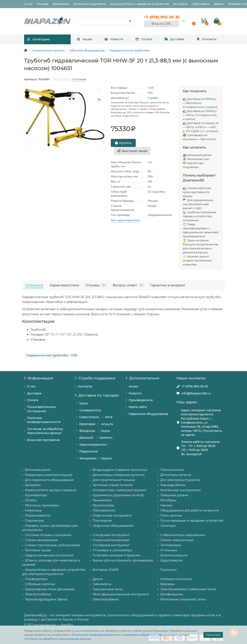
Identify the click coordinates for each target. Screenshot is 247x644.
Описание (34, 285)
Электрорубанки (106, 599)
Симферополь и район (200, 107)
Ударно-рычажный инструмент (49, 555)
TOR (151, 88)
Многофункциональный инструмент (121, 594)
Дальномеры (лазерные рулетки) (119, 475)
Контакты (206, 39)
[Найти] (130, 21)
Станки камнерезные (41, 540)
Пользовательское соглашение (41, 409)
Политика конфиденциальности (44, 420)
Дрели (219, 4)
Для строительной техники (114, 480)
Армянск (106, 438)
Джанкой (86, 438)
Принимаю (213, 635)
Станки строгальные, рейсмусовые (52, 545)
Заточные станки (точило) (113, 485)
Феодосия (87, 431)
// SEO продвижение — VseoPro (49, 625)
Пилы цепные (171, 515)
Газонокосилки (172, 470)
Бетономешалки (38, 470)
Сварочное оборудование (148, 414)
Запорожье (88, 458)
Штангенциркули (174, 555)
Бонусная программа (43, 440)
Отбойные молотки (40, 584)
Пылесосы (168, 570)
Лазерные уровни (174, 495)
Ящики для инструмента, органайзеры (123, 560)
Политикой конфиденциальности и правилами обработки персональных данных (131, 635)
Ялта (109, 417)
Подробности (130, 116)
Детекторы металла (176, 475)
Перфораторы (36, 579)
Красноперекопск (93, 445)
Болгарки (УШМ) (106, 570)
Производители (141, 400)
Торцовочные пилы (108, 589)
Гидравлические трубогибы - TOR (52, 355)
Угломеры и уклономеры (112, 550)
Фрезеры (168, 584)
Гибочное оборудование (87, 50)
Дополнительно (143, 378)
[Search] (105, 21)
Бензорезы (61, 4)
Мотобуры (168, 500)
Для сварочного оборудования (49, 480)
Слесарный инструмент (111, 535)
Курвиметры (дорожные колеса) (118, 495)
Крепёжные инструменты (180, 490)
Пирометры (34, 521)
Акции (85, 39)
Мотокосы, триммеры (42, 505)
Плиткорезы (102, 521)
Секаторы (168, 526)
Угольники (169, 550)
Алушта (107, 424)
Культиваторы (36, 495)
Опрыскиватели (38, 515)
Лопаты (31, 500)
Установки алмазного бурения (116, 555)
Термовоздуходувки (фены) (46, 599)
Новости (114, 39)
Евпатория (87, 424)
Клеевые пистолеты (176, 579)
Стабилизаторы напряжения (183, 535)
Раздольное (89, 451)
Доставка (174, 39)
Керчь (106, 431)
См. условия (209, 131)
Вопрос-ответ (128, 285)
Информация (38, 378)
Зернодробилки (173, 485)
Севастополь (89, 417)
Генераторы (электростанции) (49, 475)
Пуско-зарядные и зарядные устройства (192, 521)
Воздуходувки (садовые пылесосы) (120, 470)
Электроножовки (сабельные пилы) (188, 589)
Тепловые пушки (38, 550)
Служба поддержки (95, 378)
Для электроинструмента (180, 480)
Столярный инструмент (111, 545)
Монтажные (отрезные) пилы (183, 599)
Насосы (166, 505)
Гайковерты (201, 4)
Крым (84, 403)
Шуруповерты (171, 560)
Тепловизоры (171, 545)
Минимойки (102, 500)
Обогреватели (104, 510)
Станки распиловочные (111, 540)
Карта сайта (138, 407)
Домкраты (33, 485)
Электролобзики (38, 594)
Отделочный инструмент (112, 515)
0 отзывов (79, 79)
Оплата (144, 39)
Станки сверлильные (177, 540)
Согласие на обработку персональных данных (58, 639)
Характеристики (64, 285)
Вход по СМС (162, 24)
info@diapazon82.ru (196, 393)
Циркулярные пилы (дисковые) (50, 589)
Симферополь (90, 410)
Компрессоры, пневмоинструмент (120, 490)
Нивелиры (33, 510)
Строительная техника (48, 50)
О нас (28, 4)
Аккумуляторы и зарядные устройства (140, 4)
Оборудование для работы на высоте (190, 510)
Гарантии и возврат (168, 285)
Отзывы (43, 4)
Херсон (107, 458)
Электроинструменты (90, 4)
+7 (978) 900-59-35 (195, 386)
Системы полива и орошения (48, 535)
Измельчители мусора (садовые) (51, 490)
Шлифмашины (172, 594)
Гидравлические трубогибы (129, 50)
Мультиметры (103, 505)
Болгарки (180, 4)
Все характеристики (126, 220)
